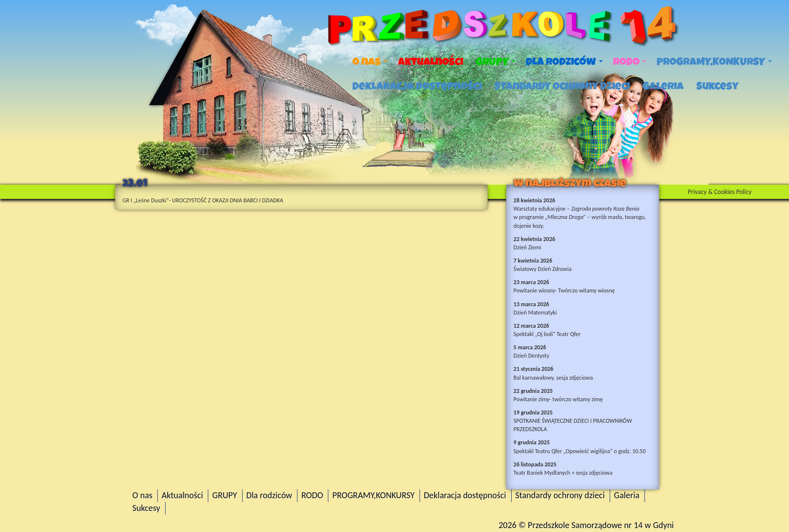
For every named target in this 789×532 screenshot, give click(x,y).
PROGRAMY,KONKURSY (714, 62)
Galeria (663, 86)
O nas (370, 62)
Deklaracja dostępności (417, 86)
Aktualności (431, 62)
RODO (630, 62)
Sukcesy (717, 86)
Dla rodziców (564, 62)
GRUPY (496, 62)
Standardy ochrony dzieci (562, 86)
